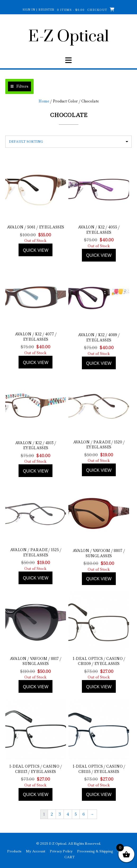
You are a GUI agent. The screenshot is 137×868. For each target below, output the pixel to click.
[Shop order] (68, 142)
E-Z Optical (68, 37)
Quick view (36, 250)
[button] (19, 86)
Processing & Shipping (95, 851)
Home (44, 101)
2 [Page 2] (52, 814)
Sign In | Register (38, 10)
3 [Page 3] (60, 814)
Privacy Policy (61, 851)
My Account (36, 851)
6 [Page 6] (84, 814)
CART (70, 857)
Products (14, 851)
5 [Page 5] (76, 814)
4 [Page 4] (68, 814)
